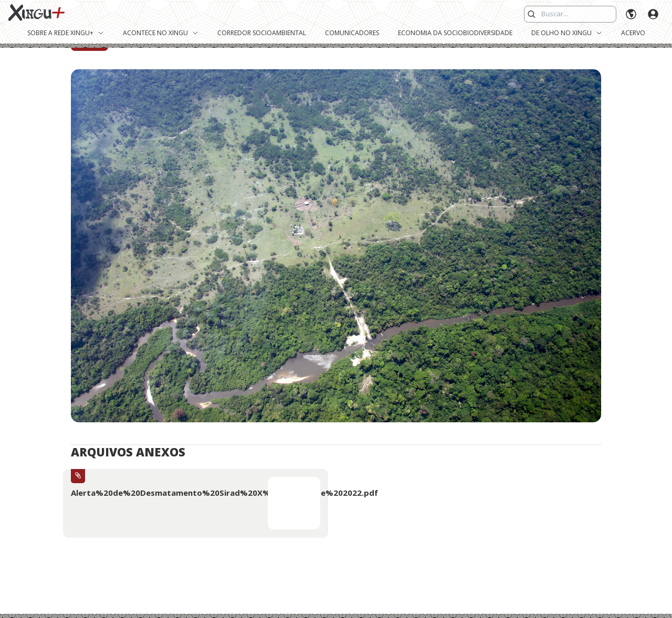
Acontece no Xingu (161, 33)
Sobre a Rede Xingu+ (66, 33)
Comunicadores (352, 33)
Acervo (633, 33)
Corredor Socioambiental (262, 33)
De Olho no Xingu (567, 33)
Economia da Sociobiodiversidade (455, 33)
